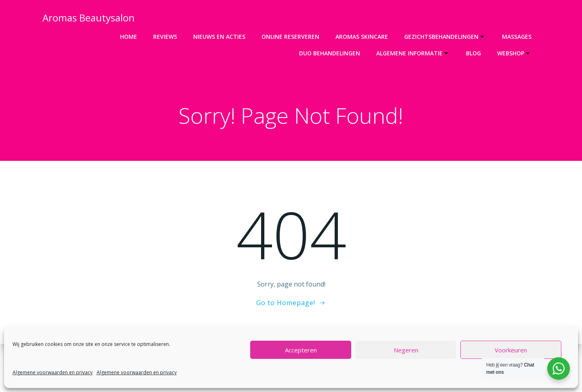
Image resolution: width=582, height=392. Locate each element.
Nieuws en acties (220, 37)
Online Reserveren (291, 37)
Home (129, 37)
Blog (474, 53)
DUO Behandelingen (330, 53)
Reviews (166, 37)
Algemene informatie (413, 53)
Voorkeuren (511, 350)
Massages (517, 37)
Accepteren (301, 350)
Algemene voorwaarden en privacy (53, 372)
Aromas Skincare (362, 37)
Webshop (515, 53)
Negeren (406, 350)
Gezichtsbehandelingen (445, 37)
